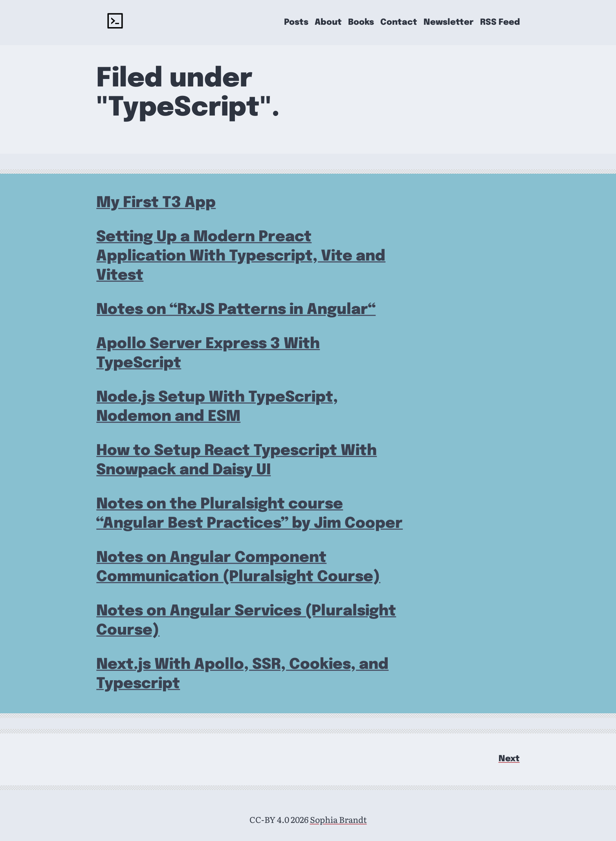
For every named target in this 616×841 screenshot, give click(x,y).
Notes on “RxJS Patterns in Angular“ (236, 310)
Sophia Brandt (338, 819)
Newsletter (449, 23)
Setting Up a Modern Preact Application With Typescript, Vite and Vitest (241, 256)
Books (361, 23)
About (328, 23)
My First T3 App (156, 203)
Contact (399, 23)
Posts (296, 23)
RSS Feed (500, 23)
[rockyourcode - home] (115, 22)
